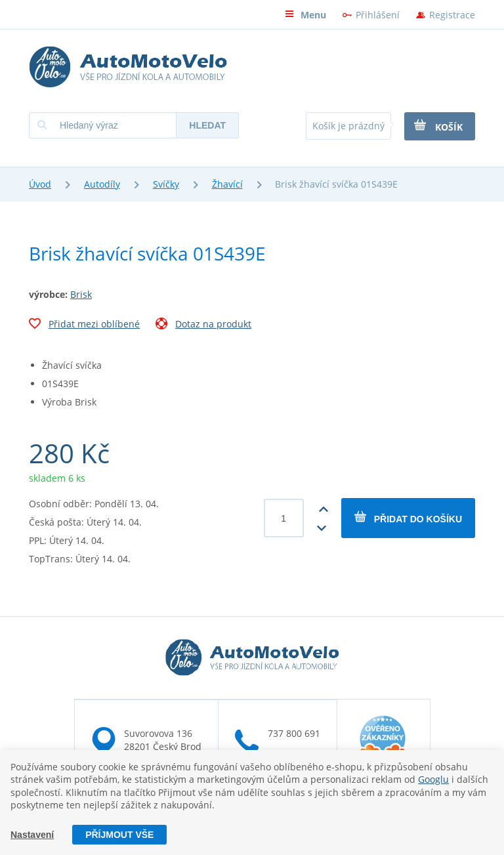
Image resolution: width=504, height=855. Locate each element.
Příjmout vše (119, 835)
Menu (305, 15)
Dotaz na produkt (203, 325)
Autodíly (102, 184)
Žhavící (227, 184)
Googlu (433, 779)
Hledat (207, 125)
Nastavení (32, 835)
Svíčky (166, 184)
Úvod (40, 184)
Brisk (81, 294)
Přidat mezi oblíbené (84, 325)
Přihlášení (378, 15)
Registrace (452, 15)
